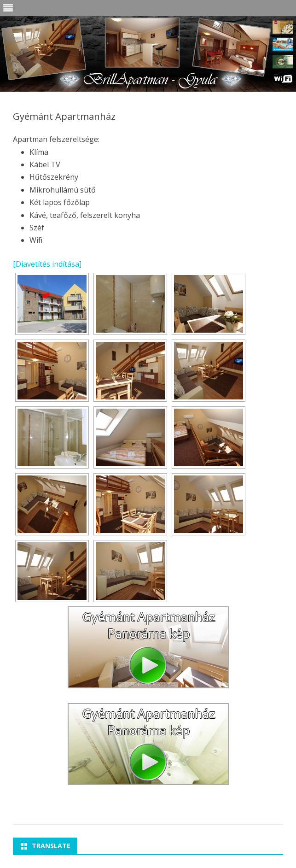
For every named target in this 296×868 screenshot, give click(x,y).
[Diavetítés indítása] (47, 264)
